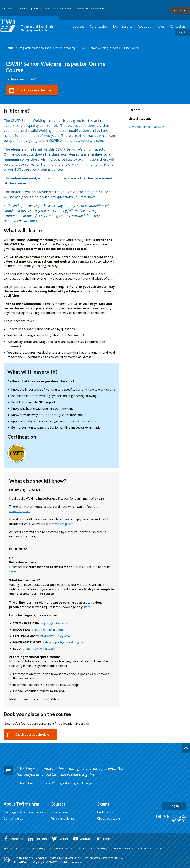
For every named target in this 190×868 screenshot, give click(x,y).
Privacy (8, 848)
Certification (99, 26)
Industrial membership (58, 9)
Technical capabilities (29, 9)
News (160, 26)
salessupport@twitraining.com (64, 642)
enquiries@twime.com (49, 630)
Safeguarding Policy (61, 848)
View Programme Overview (146, 127)
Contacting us (13, 819)
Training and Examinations (90, 9)
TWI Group (180, 10)
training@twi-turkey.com (53, 636)
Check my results (109, 819)
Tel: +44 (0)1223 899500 (171, 818)
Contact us (178, 26)
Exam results (123, 26)
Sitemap (160, 848)
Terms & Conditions (122, 848)
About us (144, 26)
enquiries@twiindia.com (39, 649)
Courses (78, 26)
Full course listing (63, 819)
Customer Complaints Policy (92, 848)
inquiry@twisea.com (54, 623)
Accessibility (144, 848)
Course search (60, 812)
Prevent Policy (37, 848)
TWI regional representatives (24, 812)
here (13, 571)
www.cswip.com (90, 141)
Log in (183, 32)
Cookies (21, 848)
